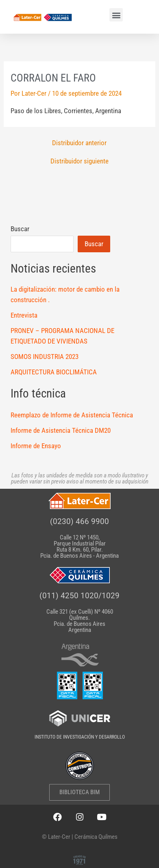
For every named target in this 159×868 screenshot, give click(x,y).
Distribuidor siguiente (79, 161)
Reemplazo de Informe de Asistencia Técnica (72, 415)
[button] (116, 15)
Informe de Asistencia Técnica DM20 (61, 430)
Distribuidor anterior (79, 143)
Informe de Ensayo (36, 446)
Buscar (20, 229)
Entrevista (24, 315)
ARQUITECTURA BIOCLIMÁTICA (54, 372)
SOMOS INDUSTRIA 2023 (45, 357)
